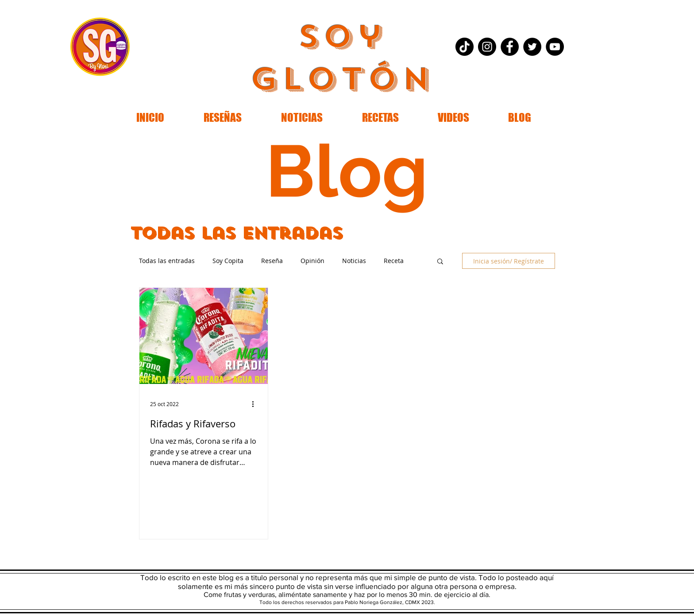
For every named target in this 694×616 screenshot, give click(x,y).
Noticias (354, 261)
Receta (394, 261)
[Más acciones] (256, 404)
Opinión (312, 261)
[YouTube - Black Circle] (555, 47)
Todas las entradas (167, 261)
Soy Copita (228, 261)
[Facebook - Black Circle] (510, 47)
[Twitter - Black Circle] (532, 47)
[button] (440, 262)
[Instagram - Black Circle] (487, 47)
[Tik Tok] (465, 47)
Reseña (272, 261)
